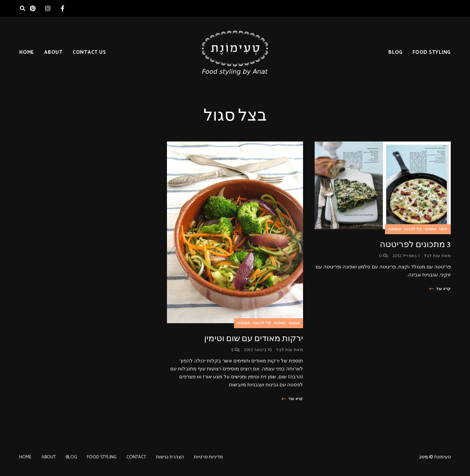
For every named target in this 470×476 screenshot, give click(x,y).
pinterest (33, 8)
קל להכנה (413, 229)
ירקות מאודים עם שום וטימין (254, 338)
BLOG (395, 52)
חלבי (443, 229)
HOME (27, 52)
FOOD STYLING (432, 52)
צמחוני (431, 229)
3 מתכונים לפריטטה (415, 244)
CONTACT (136, 457)
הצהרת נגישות (170, 457)
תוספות (395, 229)
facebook (63, 8)
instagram (48, 8)
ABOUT (53, 52)
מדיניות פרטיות (208, 457)
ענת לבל (432, 256)
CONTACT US (89, 52)
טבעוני (294, 323)
